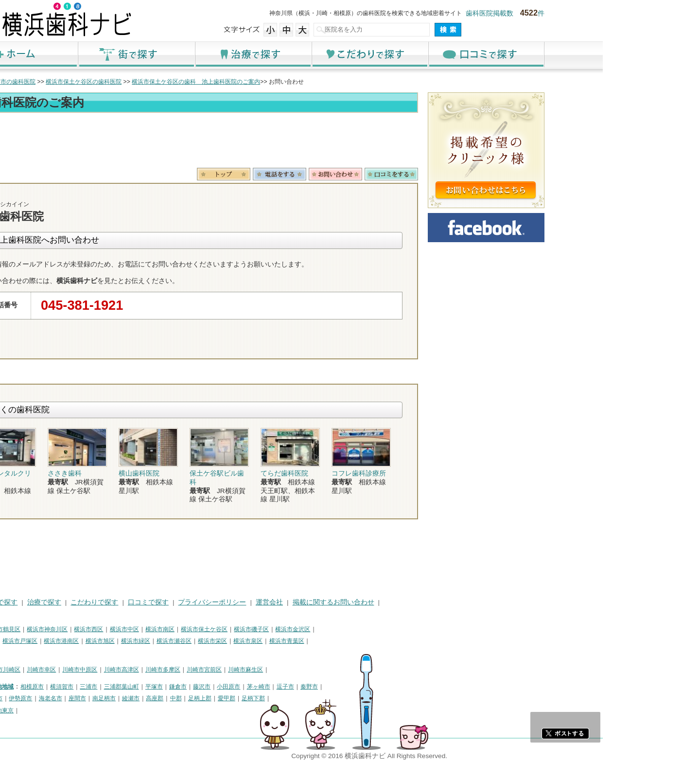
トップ (67, 82)
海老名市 (148, 698)
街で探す (233, 54)
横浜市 (67, 629)
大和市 (91, 698)
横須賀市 (159, 687)
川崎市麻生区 (343, 670)
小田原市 (326, 687)
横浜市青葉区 (384, 641)
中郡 (273, 698)
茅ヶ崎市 (356, 687)
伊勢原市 (118, 698)
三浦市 (186, 687)
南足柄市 (201, 698)
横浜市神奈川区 (144, 629)
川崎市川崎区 (100, 670)
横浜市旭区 (197, 641)
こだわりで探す (467, 54)
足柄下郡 (350, 698)
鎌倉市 (275, 687)
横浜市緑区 (233, 641)
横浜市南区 (257, 629)
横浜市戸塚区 (117, 641)
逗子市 (383, 687)
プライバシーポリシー (309, 602)
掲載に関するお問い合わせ (431, 602)
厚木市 (67, 698)
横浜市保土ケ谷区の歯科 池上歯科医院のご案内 (293, 82)
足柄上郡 (297, 698)
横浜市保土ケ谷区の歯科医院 (181, 82)
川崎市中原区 (177, 670)
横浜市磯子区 (349, 629)
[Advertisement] (287, 142)
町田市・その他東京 (85, 710)
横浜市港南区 (158, 641)
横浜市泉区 (345, 641)
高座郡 (252, 698)
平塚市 (251, 687)
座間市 (175, 698)
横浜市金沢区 (390, 629)
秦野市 (406, 687)
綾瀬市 (228, 698)
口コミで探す (583, 54)
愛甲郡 (324, 698)
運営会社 (367, 602)
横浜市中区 (222, 629)
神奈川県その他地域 (85, 687)
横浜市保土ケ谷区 (301, 629)
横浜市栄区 (310, 641)
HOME (68, 602)
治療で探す (350, 54)
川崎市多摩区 (260, 670)
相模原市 (129, 687)
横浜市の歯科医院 (109, 82)
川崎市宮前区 (301, 670)
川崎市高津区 (219, 670)
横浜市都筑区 (76, 653)
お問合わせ (433, 174)
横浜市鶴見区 (100, 629)
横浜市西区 (186, 629)
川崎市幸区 (139, 670)
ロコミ (489, 174)
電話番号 (377, 174)
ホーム (117, 54)
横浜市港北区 (76, 641)
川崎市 (67, 670)
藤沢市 (299, 687)
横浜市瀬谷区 (271, 641)
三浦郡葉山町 (219, 687)
